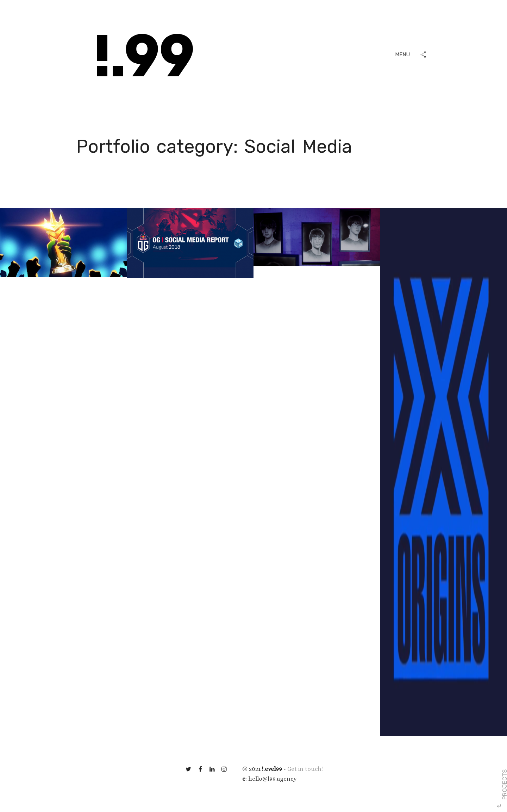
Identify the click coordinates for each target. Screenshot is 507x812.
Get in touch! (305, 769)
